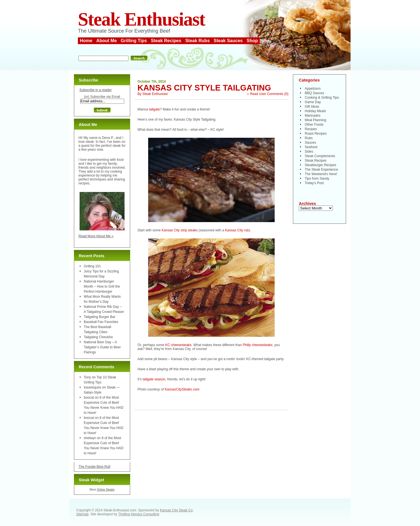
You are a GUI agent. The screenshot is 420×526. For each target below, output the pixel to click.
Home (86, 41)
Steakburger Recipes (320, 165)
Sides (309, 152)
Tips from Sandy (317, 179)
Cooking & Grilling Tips (322, 98)
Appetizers (313, 89)
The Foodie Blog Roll (94, 467)
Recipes (311, 129)
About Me (106, 41)
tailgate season (154, 379)
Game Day (313, 102)
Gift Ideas (312, 107)
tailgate (154, 109)
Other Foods (314, 125)
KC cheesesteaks (178, 345)
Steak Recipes (166, 41)
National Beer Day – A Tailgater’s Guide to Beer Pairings (102, 347)
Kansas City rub (237, 230)
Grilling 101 (92, 266)
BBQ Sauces (314, 93)
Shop (252, 41)
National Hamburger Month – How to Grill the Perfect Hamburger (102, 286)
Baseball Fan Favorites (101, 322)
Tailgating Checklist (98, 337)
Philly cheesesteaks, (258, 345)
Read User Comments (267, 94)
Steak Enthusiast (141, 19)
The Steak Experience (321, 170)
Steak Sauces (228, 41)
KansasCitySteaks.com (182, 389)
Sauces (310, 143)
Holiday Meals (315, 111)
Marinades (313, 116)
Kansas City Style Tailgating (204, 88)
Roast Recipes (316, 134)
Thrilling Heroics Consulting (139, 514)
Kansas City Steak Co (176, 510)
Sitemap (82, 514)
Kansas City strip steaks (180, 230)
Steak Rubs (197, 41)
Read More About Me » (96, 236)
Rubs (309, 138)
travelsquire (92, 387)
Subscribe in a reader (95, 90)
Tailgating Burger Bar (100, 317)
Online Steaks (106, 490)
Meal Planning (315, 120)
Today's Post (314, 183)
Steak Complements (320, 156)
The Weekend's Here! (321, 174)
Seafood (311, 147)
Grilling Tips (134, 41)
